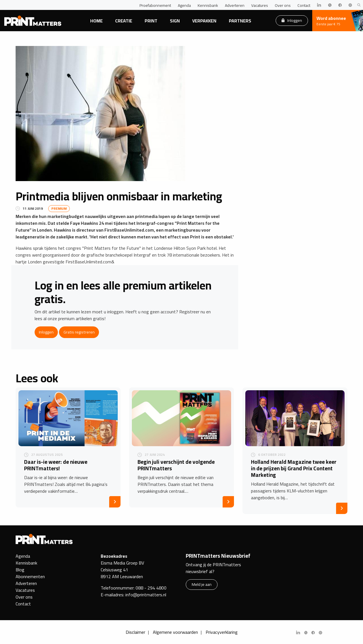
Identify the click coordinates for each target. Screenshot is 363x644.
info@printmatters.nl (146, 595)
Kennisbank (208, 5)
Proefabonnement (155, 5)
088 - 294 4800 (151, 588)
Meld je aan (202, 584)
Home (96, 21)
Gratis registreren (79, 332)
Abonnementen (30, 576)
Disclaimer (135, 632)
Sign (175, 21)
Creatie (124, 21)
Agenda (184, 5)
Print (151, 21)
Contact (304, 5)
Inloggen (292, 20)
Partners (240, 21)
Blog (20, 570)
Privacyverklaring (222, 632)
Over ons (283, 5)
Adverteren (235, 5)
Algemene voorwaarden (175, 632)
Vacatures (260, 5)
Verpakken (204, 21)
